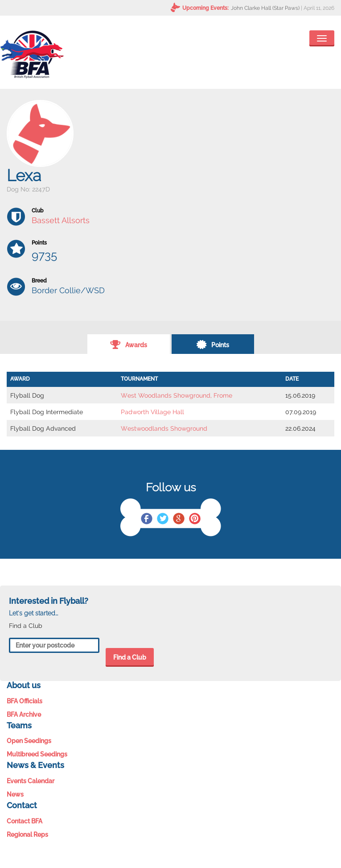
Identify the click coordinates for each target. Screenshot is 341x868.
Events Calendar (31, 781)
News (15, 794)
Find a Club (130, 657)
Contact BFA (25, 821)
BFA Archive (24, 714)
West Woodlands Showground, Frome (177, 395)
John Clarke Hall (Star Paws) (265, 8)
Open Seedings (29, 741)
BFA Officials (25, 701)
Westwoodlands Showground (164, 428)
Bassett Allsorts (61, 220)
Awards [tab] (129, 344)
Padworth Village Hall (152, 412)
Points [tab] (213, 344)
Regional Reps (27, 835)
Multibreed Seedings (37, 754)
